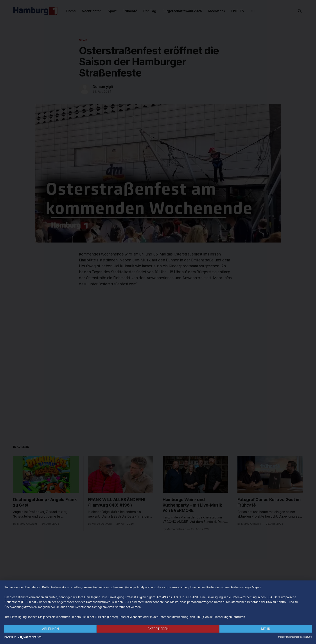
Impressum (283, 637)
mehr (266, 629)
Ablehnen (50, 629)
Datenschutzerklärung (301, 637)
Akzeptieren (158, 629)
